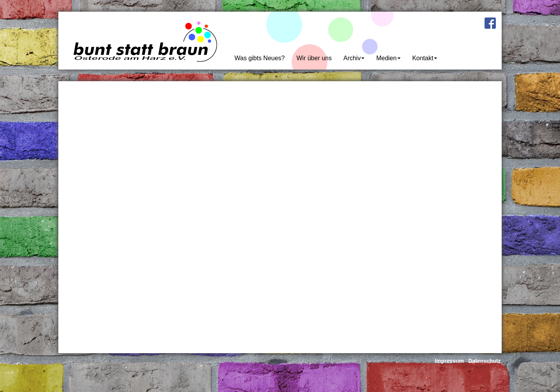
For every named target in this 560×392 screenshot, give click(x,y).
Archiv (354, 58)
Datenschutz (484, 361)
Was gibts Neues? (260, 58)
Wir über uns (314, 58)
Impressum (449, 361)
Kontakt (425, 58)
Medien (388, 58)
